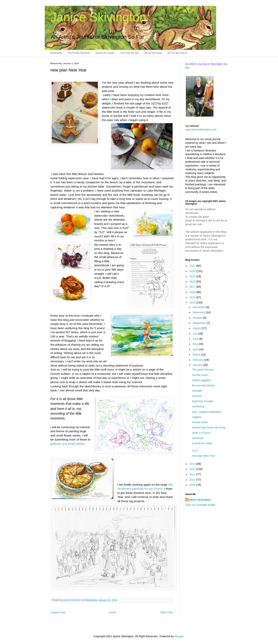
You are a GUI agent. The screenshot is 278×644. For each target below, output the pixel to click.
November (199, 312)
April (196, 349)
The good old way (203, 370)
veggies (197, 417)
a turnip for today (202, 443)
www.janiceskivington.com (201, 129)
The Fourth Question (79, 53)
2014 (193, 303)
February (198, 360)
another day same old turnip (209, 427)
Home (113, 612)
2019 (193, 276)
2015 (193, 297)
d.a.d (195, 451)
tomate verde (200, 422)
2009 (193, 485)
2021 (193, 266)
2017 (193, 287)
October (198, 318)
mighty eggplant (201, 380)
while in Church (201, 433)
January (198, 365)
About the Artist (153, 53)
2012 (193, 469)
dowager (197, 391)
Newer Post (58, 612)
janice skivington (73, 600)
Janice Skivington (98, 17)
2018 (193, 282)
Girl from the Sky (130, 53)
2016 (193, 292)
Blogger (179, 636)
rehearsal (197, 438)
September (200, 323)
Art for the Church (177, 53)
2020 (193, 271)
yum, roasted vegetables (207, 412)
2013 (193, 464)
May (196, 344)
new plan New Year (203, 456)
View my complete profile (200, 505)
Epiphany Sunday (202, 401)
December (199, 307)
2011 (193, 474)
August (197, 328)
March (197, 355)
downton (197, 396)
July (195, 334)
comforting (198, 406)
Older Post (166, 612)
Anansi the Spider (105, 53)
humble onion (200, 375)
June (196, 339)
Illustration (56, 53)
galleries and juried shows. (68, 444)
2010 (193, 480)
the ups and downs (203, 385)
